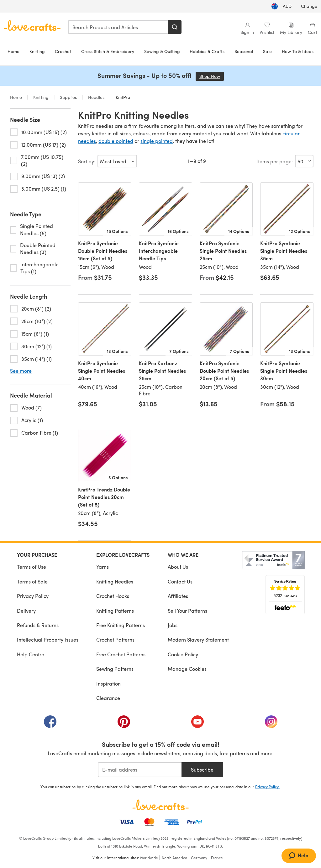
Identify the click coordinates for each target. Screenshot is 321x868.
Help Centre (31, 654)
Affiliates (178, 596)
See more (21, 371)
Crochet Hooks (113, 596)
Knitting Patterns (115, 611)
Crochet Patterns (115, 640)
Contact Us (180, 581)
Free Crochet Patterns (121, 654)
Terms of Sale (32, 581)
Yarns (103, 567)
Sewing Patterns (115, 669)
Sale (267, 51)
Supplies (68, 97)
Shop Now (212, 76)
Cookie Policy (183, 654)
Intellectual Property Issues (48, 640)
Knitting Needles (115, 581)
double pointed (116, 141)
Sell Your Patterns (187, 611)
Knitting (37, 51)
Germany (199, 858)
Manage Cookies (187, 669)
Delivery (26, 611)
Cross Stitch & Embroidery (108, 51)
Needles (96, 97)
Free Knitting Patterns (121, 625)
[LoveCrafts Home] (160, 805)
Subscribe (202, 770)
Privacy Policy (33, 596)
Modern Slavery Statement (198, 640)
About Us (178, 567)
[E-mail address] (140, 770)
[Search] (175, 27)
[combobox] (118, 27)
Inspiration (108, 684)
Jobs (173, 625)
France (217, 858)
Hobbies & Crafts (207, 51)
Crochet (63, 51)
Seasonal (244, 51)
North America (174, 858)
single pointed (157, 141)
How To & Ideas (298, 51)
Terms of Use (32, 567)
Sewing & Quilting (162, 51)
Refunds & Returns (38, 625)
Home (13, 51)
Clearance (108, 698)
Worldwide (149, 858)
